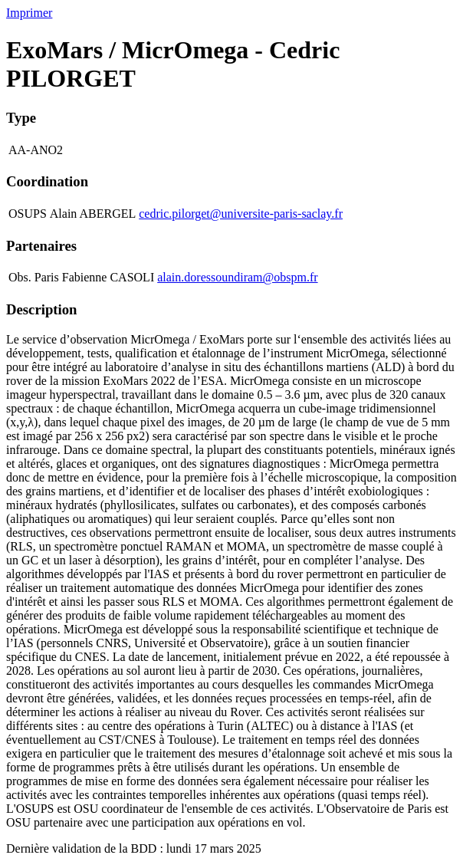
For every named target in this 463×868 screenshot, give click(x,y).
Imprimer (29, 13)
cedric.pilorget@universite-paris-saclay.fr (241, 214)
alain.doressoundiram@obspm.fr (237, 277)
